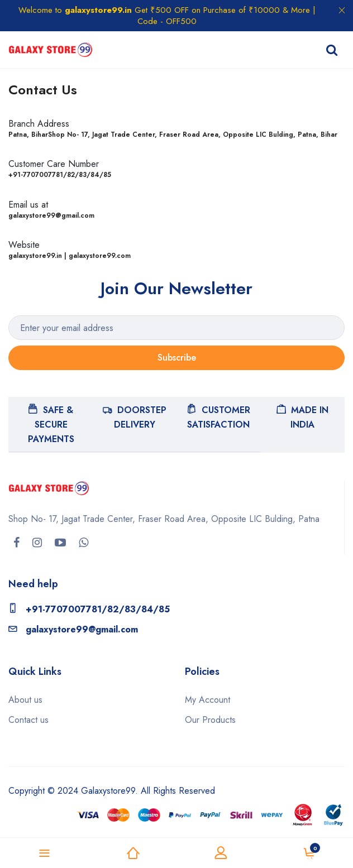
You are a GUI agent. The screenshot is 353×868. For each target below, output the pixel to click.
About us (25, 700)
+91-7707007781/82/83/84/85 (89, 609)
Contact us (28, 720)
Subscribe (177, 358)
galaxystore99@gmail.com (73, 629)
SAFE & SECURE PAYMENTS (51, 424)
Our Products (210, 720)
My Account (207, 700)
